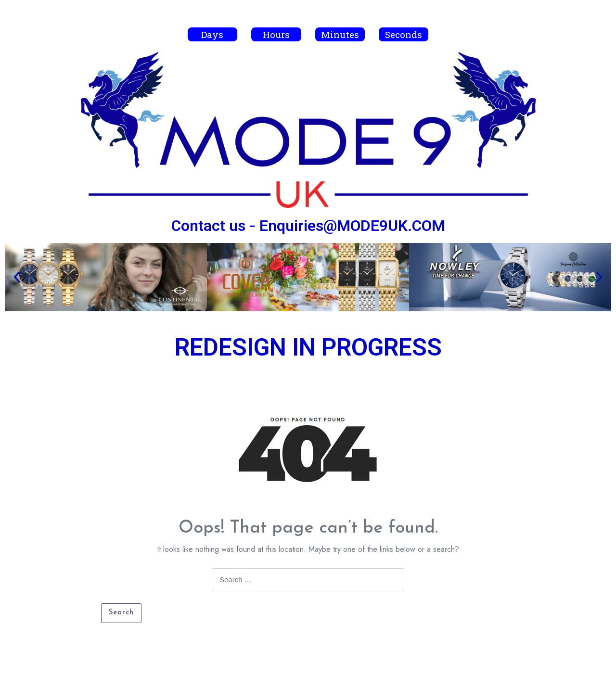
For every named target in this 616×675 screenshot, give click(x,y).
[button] (17, 277)
